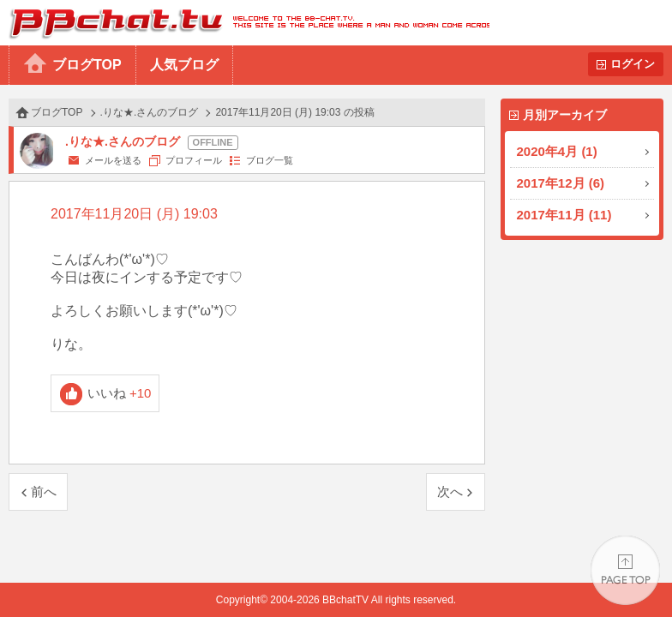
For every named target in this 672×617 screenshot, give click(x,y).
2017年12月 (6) (561, 183)
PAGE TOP (625, 570)
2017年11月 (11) (564, 215)
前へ (44, 491)
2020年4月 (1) (557, 151)
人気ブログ (184, 65)
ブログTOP (87, 65)
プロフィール (194, 160)
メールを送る (113, 160)
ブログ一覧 (270, 160)
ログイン (633, 64)
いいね (120, 393)
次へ (450, 491)
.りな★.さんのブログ (150, 112)
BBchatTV (245, 23)
